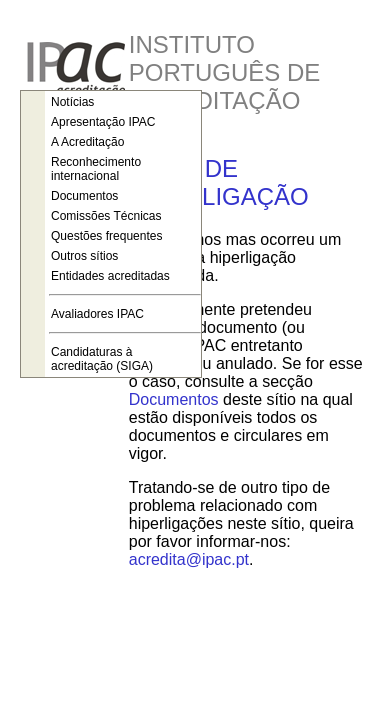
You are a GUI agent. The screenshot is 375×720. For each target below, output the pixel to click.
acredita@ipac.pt (189, 559)
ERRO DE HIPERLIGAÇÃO (219, 182)
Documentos (174, 399)
